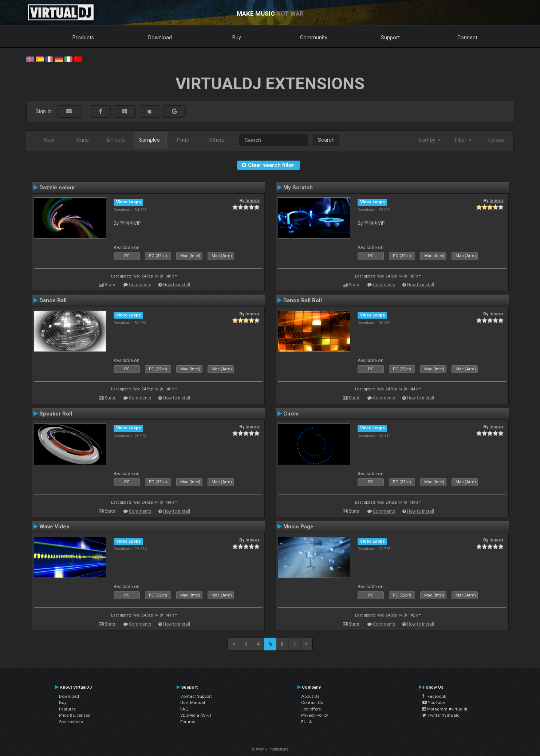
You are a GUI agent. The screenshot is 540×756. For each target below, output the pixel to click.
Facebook (434, 696)
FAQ (184, 709)
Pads (183, 140)
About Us (310, 696)
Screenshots (71, 722)
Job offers (311, 709)
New (49, 140)
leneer (253, 201)
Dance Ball (53, 300)
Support (390, 38)
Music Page (298, 527)
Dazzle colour (57, 188)
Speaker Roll (56, 414)
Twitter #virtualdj (442, 715)
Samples (149, 140)
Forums (188, 722)
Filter (463, 140)
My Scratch (298, 188)
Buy (237, 38)
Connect (467, 38)
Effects (116, 140)
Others (217, 140)
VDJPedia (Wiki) (196, 715)
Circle (291, 414)
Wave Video (54, 527)
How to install (177, 285)
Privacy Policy (315, 715)
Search (326, 140)
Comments (140, 285)
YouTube (433, 702)
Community (314, 38)
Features (67, 709)
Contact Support (196, 696)
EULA (307, 722)
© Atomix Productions (270, 749)
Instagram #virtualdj (445, 709)
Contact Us (312, 702)
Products (83, 38)
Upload (496, 140)
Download (160, 38)
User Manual (193, 702)
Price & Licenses (74, 715)
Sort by (429, 140)
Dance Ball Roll (303, 300)
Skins (82, 140)
